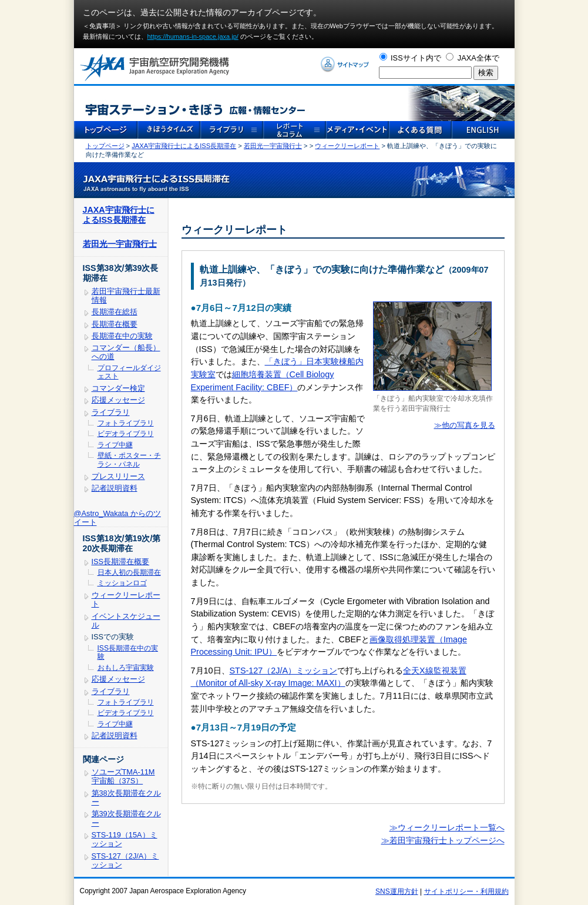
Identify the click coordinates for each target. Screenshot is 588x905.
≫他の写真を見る (465, 425)
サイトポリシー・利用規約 (466, 891)
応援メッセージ (118, 400)
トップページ (105, 146)
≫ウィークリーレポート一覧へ (447, 827)
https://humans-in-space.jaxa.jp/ (193, 36)
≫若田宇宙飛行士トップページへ (443, 840)
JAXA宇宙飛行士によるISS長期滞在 (184, 146)
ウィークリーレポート (347, 146)
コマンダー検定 (118, 388)
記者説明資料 (115, 488)
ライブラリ (111, 412)
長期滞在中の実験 (122, 336)
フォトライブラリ (126, 423)
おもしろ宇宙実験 (126, 668)
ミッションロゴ (122, 583)
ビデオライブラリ (126, 434)
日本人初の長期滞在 (129, 572)
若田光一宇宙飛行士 (273, 146)
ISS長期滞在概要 (121, 562)
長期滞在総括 (115, 312)
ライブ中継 (115, 445)
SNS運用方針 (397, 891)
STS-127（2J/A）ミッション (284, 671)
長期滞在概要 (115, 324)
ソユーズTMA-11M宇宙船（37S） (123, 776)
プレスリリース (118, 476)
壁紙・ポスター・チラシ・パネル (129, 460)
